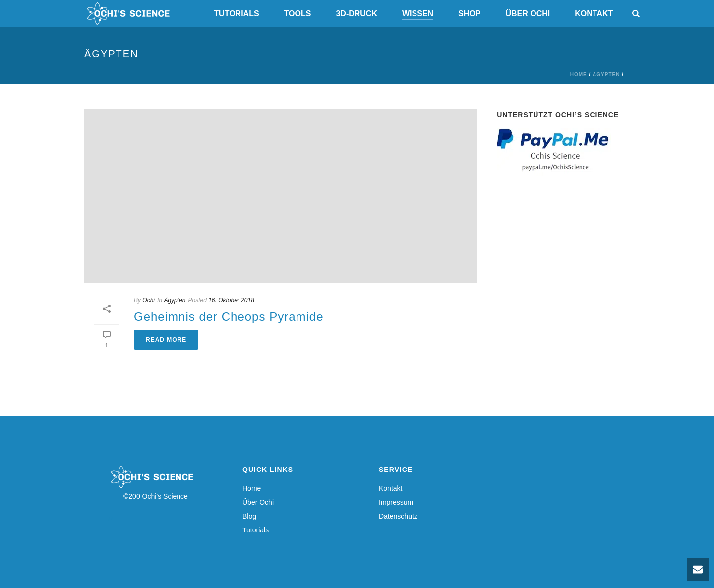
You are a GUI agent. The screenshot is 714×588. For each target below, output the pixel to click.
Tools (298, 14)
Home (579, 75)
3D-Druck (357, 14)
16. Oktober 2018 (231, 300)
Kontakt (594, 14)
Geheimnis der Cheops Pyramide (229, 317)
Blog (249, 516)
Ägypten (606, 75)
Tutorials (236, 14)
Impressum (396, 502)
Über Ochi (528, 14)
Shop (469, 14)
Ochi (149, 300)
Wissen (418, 14)
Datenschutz (398, 516)
